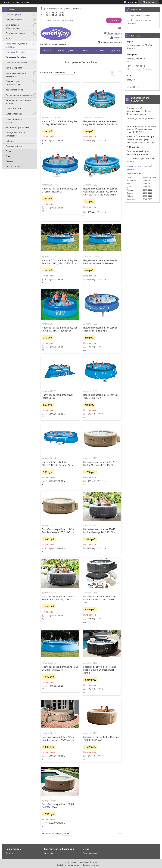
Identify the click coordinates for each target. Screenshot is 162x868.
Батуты (9, 38)
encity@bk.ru (133, 87)
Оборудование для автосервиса (15, 134)
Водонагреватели (14, 90)
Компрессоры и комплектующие (13, 83)
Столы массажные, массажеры (14, 121)
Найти (114, 20)
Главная (47, 51)
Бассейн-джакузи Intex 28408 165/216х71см (58, 806)
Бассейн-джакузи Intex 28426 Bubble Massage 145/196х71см (99, 464)
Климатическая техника (17, 62)
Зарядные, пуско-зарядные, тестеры (19, 102)
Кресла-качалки (13, 108)
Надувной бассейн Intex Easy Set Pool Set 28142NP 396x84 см (101, 262)
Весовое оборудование (17, 127)
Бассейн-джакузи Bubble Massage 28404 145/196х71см (101, 738)
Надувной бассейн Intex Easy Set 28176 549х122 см (101, 396)
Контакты (100, 51)
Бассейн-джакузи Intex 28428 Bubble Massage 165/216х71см (58, 531)
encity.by (131, 80)
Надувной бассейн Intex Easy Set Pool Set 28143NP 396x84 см (60, 329)
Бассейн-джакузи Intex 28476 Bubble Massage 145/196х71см (58, 738)
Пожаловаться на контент (94, 865)
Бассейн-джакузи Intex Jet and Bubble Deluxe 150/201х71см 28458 (100, 600)
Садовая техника (14, 20)
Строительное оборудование (13, 26)
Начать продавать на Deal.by (17, 2)
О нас (8, 156)
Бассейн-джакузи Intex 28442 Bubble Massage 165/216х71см (58, 598)
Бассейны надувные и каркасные (16, 45)
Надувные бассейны (15, 52)
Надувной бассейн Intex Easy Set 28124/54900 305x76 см (60, 123)
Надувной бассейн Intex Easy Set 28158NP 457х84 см (60, 190)
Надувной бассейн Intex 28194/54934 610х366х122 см (58, 464)
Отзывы (9, 161)
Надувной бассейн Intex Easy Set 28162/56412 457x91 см (101, 329)
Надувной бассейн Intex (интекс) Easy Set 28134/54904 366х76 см (101, 123)
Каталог (9, 853)
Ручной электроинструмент (19, 95)
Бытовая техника (14, 114)
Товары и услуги (13, 14)
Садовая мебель (14, 146)
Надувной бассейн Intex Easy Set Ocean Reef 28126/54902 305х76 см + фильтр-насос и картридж (101, 192)
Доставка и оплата (14, 166)
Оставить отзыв (115, 33)
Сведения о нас (90, 853)
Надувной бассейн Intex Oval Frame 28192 (58, 396)
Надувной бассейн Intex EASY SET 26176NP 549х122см (60, 668)
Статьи (8, 151)
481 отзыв (132, 2)
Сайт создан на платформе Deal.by (81, 862)
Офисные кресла (14, 68)
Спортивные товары (15, 33)
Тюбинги (10, 141)
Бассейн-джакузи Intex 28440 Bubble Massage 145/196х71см (99, 531)
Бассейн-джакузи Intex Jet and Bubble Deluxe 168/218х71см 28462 (100, 670)
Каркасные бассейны (16, 57)
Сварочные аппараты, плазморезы (16, 74)
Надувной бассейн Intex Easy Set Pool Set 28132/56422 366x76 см (60, 262)
